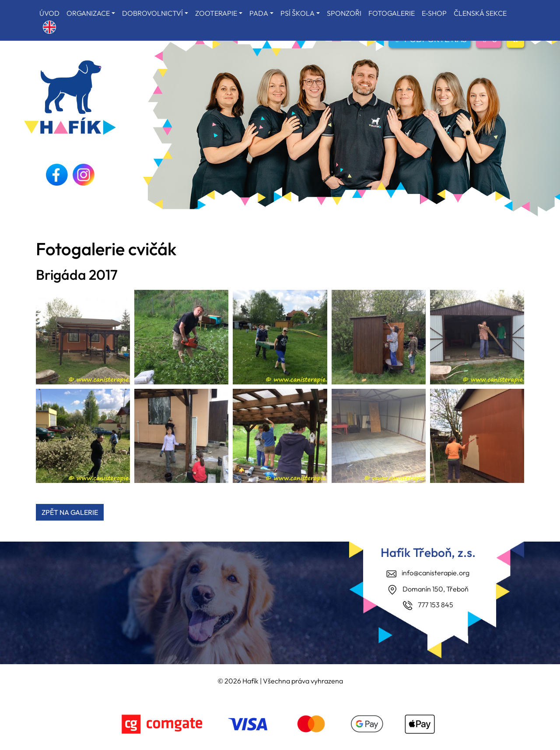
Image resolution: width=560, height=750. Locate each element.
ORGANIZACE (88, 13)
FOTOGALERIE (392, 13)
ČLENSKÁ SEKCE (480, 13)
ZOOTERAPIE (216, 13)
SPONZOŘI (344, 13)
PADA (259, 13)
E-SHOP (434, 13)
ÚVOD (49, 13)
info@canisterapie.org (436, 573)
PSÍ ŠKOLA (297, 13)
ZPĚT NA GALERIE (70, 512)
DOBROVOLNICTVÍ (152, 13)
